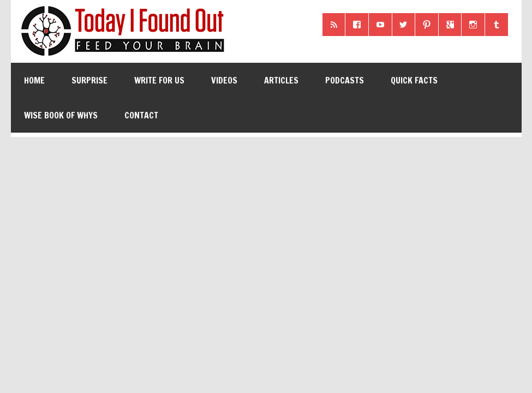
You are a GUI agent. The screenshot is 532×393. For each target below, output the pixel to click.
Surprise (89, 80)
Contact (141, 115)
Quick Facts (414, 80)
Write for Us (159, 80)
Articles (281, 80)
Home (34, 80)
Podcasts (345, 80)
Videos (224, 80)
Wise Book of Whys (61, 115)
